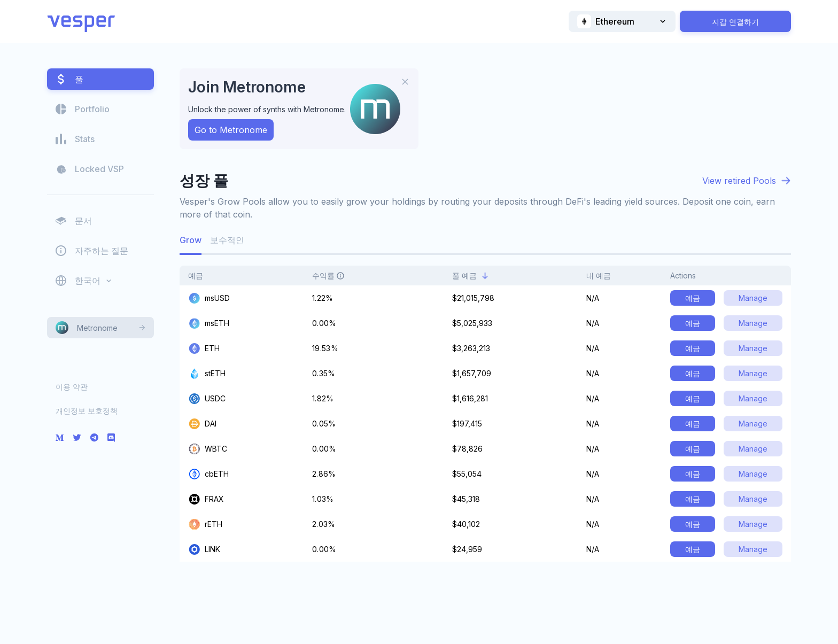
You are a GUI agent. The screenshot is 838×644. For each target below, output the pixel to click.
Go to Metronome (231, 130)
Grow (191, 240)
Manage (753, 298)
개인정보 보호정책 (87, 411)
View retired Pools (739, 181)
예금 (202, 276)
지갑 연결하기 (735, 22)
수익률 (334, 276)
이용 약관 (72, 387)
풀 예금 (471, 276)
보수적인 (227, 240)
